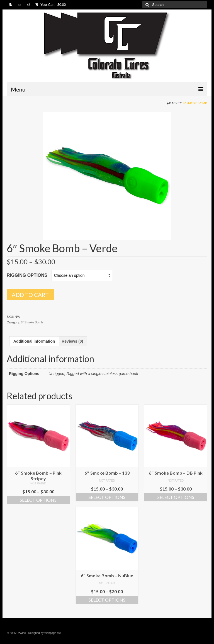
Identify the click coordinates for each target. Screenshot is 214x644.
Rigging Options (27, 275)
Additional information (34, 341)
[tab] (34, 341)
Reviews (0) (72, 341)
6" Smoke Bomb (195, 103)
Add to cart (30, 295)
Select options (38, 500)
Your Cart (50, 5)
